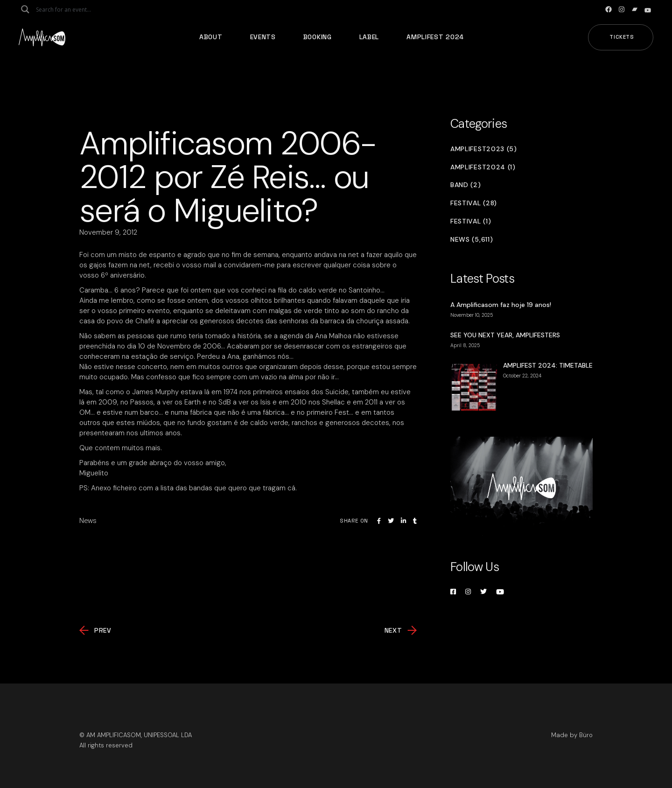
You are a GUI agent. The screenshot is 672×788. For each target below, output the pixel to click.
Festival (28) (474, 203)
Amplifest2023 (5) (484, 149)
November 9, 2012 (108, 232)
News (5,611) (472, 240)
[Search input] (73, 9)
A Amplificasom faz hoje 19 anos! (501, 305)
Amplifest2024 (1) (483, 167)
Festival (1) (471, 221)
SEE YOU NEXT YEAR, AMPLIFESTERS (505, 335)
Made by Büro (572, 735)
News (88, 521)
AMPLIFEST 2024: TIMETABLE (548, 365)
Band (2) (466, 185)
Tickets (622, 37)
